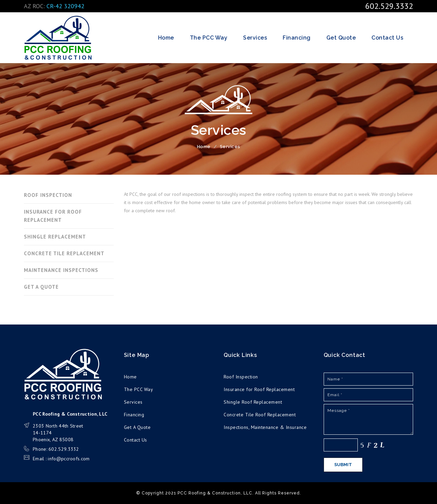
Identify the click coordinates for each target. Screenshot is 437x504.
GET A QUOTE (41, 287)
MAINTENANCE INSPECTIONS (61, 270)
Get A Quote (137, 427)
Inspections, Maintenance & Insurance (265, 427)
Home (166, 38)
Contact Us (387, 38)
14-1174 (42, 433)
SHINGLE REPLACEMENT (55, 237)
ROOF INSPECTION (48, 195)
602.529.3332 (389, 6)
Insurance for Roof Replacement (259, 389)
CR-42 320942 (65, 6)
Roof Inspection (241, 377)
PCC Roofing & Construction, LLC (58, 38)
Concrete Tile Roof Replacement (260, 415)
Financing (297, 38)
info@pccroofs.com (69, 459)
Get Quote (341, 38)
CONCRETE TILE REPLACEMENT (64, 253)
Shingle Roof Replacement (253, 402)
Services (255, 38)
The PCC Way (209, 38)
